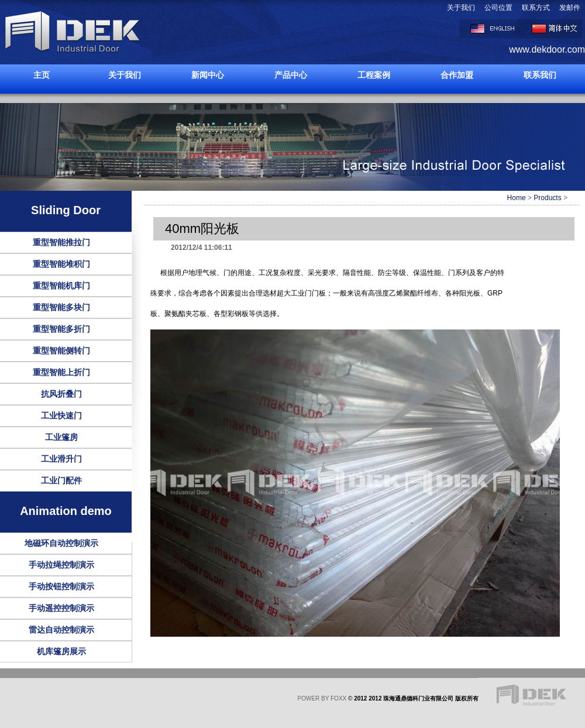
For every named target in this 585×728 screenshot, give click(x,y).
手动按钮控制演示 (61, 586)
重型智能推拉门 (61, 242)
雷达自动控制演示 (61, 630)
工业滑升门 (61, 459)
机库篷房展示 (61, 651)
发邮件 (570, 8)
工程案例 (374, 75)
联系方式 (536, 8)
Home (517, 198)
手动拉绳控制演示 (61, 565)
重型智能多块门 (61, 307)
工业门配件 (61, 480)
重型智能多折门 (61, 329)
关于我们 (461, 8)
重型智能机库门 (61, 286)
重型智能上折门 (61, 372)
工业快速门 (61, 415)
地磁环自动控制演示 (61, 543)
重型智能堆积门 (61, 264)
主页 (42, 75)
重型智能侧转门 (61, 351)
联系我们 (540, 75)
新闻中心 (208, 75)
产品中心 (291, 75)
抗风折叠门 (61, 394)
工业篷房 (61, 437)
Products (547, 198)
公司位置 (498, 8)
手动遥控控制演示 (61, 608)
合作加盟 (457, 75)
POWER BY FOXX (322, 698)
